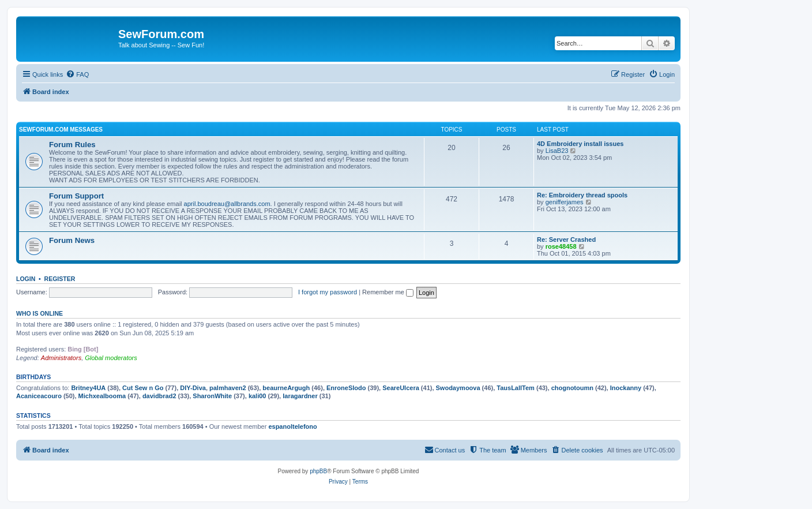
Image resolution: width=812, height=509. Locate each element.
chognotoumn (572, 388)
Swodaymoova (458, 388)
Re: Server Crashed (566, 239)
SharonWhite (212, 396)
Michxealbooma (102, 396)
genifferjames (565, 202)
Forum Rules (72, 145)
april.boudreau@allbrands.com (227, 204)
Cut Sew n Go (143, 388)
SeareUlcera (401, 388)
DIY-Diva (193, 388)
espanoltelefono (292, 426)
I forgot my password (328, 292)
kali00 (257, 396)
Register (60, 279)
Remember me (388, 292)
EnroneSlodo (346, 388)
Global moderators (111, 358)
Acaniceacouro (39, 396)
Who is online (40, 313)
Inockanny (626, 388)
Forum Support (76, 196)
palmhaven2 (228, 388)
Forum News (72, 240)
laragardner (300, 396)
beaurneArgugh (286, 388)
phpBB (318, 471)
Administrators (61, 358)
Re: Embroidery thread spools (582, 195)
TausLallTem (516, 388)
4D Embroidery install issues (580, 144)
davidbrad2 (159, 396)
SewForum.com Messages (61, 130)
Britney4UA (88, 388)
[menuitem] (77, 74)
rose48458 (561, 246)
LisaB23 (557, 151)
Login (26, 279)
